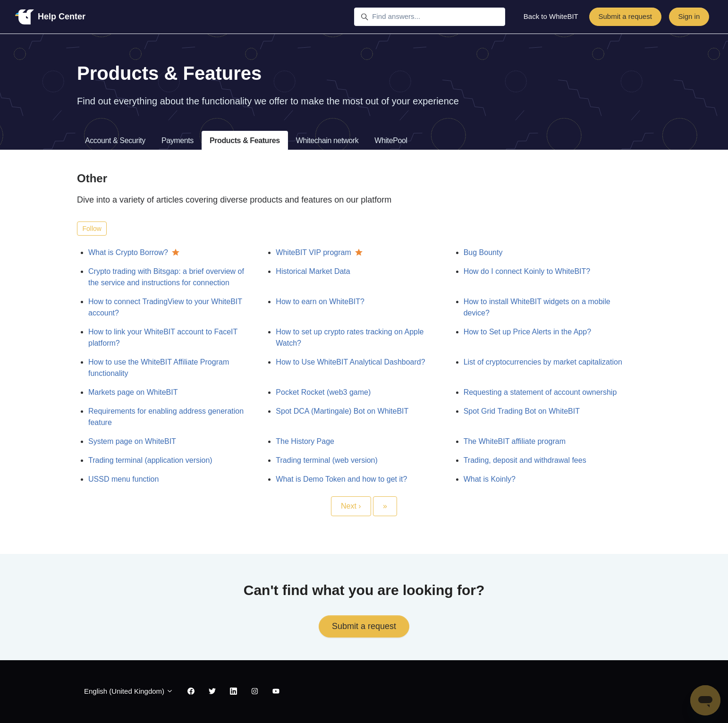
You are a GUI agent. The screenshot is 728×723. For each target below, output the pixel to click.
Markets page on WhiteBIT (133, 392)
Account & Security (115, 140)
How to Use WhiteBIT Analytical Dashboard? (350, 362)
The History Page (305, 441)
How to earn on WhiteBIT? (320, 302)
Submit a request (625, 16)
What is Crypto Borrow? (128, 252)
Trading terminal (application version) (150, 460)
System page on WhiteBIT (132, 441)
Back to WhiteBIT (551, 16)
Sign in (689, 16)
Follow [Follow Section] (92, 229)
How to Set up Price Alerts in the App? (527, 332)
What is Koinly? (490, 479)
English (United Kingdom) (129, 691)
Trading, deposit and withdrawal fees (525, 460)
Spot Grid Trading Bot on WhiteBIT (522, 411)
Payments (178, 140)
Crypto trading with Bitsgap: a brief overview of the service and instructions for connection (166, 277)
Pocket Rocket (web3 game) (323, 392)
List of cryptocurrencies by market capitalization (543, 362)
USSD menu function (123, 479)
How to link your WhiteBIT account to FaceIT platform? (163, 337)
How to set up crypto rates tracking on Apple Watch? (350, 337)
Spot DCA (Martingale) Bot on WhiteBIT (342, 411)
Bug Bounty (483, 252)
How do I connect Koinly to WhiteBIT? (527, 271)
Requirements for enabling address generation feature (166, 417)
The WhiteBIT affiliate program (515, 441)
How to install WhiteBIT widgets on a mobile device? (537, 307)
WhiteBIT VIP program (313, 252)
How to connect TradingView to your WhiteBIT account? (165, 307)
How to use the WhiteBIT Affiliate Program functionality (159, 368)
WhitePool (391, 140)
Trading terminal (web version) (326, 460)
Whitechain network (327, 140)
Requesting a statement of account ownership (540, 392)
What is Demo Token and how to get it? (341, 479)
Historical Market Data (313, 271)
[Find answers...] (430, 17)
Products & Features (245, 140)
